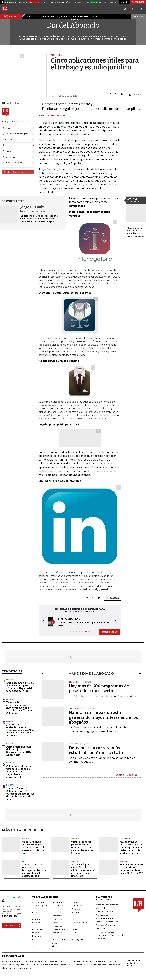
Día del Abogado (73, 25)
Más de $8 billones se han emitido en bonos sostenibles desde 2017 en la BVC (132, 868)
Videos (55, 945)
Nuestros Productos (105, 911)
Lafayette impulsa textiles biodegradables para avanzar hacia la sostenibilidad (34, 869)
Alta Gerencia (58, 901)
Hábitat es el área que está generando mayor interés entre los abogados (103, 717)
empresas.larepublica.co (56, 960)
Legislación (125, 838)
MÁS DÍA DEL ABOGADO (126, 775)
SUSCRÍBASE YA (110, 632)
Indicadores (38, 928)
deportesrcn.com (26, 967)
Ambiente (124, 860)
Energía (10, 679)
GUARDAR (136, 95)
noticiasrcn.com (99, 964)
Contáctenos (102, 914)
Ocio (74, 932)
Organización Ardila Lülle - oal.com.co (133, 962)
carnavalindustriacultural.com (45, 964)
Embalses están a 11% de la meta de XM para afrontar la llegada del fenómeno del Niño (20, 687)
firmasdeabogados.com (81, 960)
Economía (76, 912)
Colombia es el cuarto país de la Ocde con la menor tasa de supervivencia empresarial (19, 771)
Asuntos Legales (40, 905)
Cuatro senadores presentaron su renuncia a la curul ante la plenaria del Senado (82, 847)
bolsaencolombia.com (105, 960)
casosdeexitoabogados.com (15, 964)
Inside (74, 928)
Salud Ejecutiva (79, 939)
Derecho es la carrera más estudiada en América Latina (136, 232)
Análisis (75, 901)
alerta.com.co (9, 967)
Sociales (36, 945)
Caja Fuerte (57, 905)
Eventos (75, 918)
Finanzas (36, 922)
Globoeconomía (79, 922)
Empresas (37, 918)
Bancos (10, 721)
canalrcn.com (67, 964)
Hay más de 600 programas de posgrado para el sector (99, 688)
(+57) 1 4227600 (10, 915)
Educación (11, 699)
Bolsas (26, 838)
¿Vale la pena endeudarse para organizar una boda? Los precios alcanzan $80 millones (20, 730)
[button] (42, 622)
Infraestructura (59, 928)
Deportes (11, 785)
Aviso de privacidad (105, 917)
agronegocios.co (34, 960)
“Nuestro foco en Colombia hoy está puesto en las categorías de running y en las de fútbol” (20, 794)
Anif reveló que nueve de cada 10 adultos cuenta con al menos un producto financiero (83, 869)
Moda (25, 860)
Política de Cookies (105, 931)
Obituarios (57, 932)
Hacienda (10, 743)
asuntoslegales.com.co (13, 960)
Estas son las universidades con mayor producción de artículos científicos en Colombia (19, 708)
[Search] (125, 9)
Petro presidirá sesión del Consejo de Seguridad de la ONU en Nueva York (20, 751)
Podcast (36, 939)
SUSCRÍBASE (138, 2)
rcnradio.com (82, 964)
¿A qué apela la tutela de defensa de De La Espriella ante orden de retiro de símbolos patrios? (131, 847)
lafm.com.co (114, 964)
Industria (11, 763)
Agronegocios (39, 901)
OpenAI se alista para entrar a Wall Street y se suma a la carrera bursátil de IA (34, 847)
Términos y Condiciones (107, 921)
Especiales (57, 918)
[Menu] (12, 9)
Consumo (37, 912)
